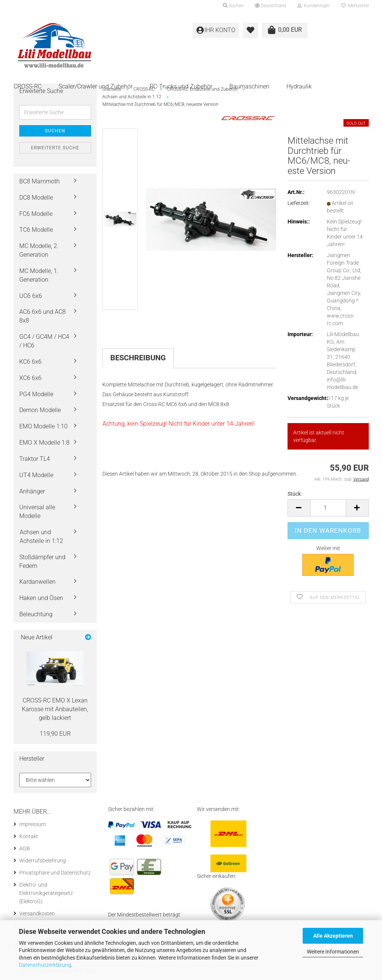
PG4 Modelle (36, 394)
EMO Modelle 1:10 (43, 426)
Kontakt (29, 836)
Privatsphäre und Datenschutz (55, 873)
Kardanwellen (37, 582)
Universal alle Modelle (37, 512)
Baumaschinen (249, 86)
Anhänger (32, 491)
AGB (25, 848)
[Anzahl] (328, 508)
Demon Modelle (40, 410)
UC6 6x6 (31, 296)
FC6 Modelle (36, 214)
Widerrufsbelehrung (43, 861)
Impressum (32, 824)
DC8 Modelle (36, 198)
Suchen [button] (233, 6)
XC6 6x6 (30, 378)
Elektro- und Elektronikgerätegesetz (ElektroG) (46, 893)
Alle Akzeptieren (333, 936)
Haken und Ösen (41, 598)
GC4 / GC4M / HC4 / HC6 (44, 341)
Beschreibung (138, 358)
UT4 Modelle (36, 475)
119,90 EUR (55, 734)
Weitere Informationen (333, 952)
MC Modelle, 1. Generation (39, 275)
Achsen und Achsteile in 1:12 (41, 537)
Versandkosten (37, 913)
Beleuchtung (36, 614)
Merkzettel (355, 6)
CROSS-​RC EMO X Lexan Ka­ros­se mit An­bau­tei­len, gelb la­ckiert (55, 709)
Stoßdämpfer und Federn (42, 561)
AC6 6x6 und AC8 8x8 (43, 316)
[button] (271, 6)
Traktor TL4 (35, 459)
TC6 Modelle (36, 230)
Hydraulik (299, 86)
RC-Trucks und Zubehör (181, 86)
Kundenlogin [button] (314, 6)
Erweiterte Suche (55, 148)
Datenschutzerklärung (45, 965)
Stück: (295, 494)
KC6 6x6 (30, 362)
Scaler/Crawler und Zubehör (96, 86)
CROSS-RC (28, 86)
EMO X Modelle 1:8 (44, 443)
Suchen (55, 131)
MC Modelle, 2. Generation (39, 250)
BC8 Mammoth (39, 181)
